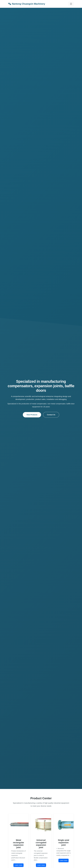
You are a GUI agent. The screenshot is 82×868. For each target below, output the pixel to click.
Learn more (18, 865)
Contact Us (51, 415)
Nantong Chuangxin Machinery (27, 4)
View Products (32, 415)
